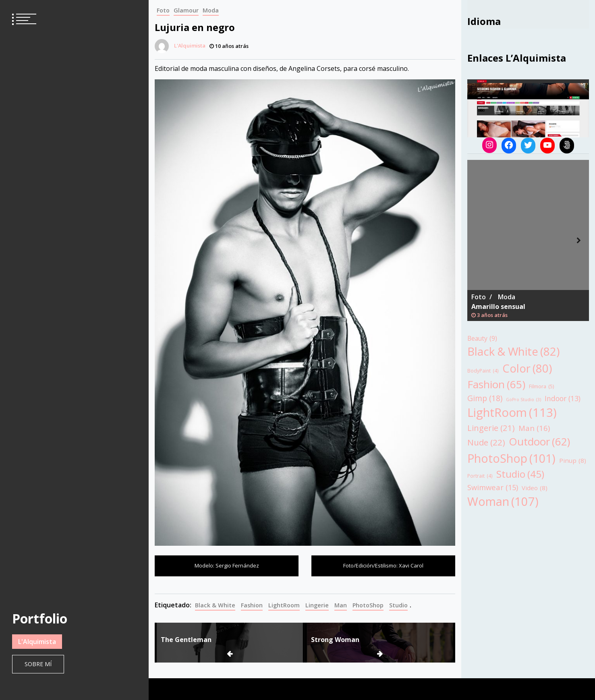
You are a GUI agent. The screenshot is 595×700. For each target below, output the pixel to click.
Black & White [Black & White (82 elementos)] (513, 351)
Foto (163, 10)
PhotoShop (368, 605)
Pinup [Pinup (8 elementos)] (573, 461)
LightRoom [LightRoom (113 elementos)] (512, 413)
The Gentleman (186, 640)
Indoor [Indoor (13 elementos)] (563, 399)
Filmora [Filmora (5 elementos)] (541, 386)
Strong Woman (335, 640)
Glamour (186, 10)
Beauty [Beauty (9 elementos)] (482, 339)
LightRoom (284, 605)
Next (579, 240)
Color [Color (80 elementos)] (527, 368)
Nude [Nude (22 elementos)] (486, 442)
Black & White (215, 605)
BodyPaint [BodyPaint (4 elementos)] (483, 371)
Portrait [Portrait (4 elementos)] (480, 476)
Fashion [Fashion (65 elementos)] (496, 384)
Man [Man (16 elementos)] (534, 428)
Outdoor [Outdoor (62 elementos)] (539, 442)
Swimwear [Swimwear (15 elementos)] (493, 487)
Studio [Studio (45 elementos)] (520, 474)
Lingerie (317, 605)
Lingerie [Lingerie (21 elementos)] (491, 428)
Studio (398, 605)
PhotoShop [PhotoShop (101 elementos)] (511, 458)
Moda (211, 10)
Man (341, 605)
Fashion (252, 605)
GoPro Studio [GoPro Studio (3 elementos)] (523, 400)
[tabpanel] (528, 240)
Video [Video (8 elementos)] (535, 488)
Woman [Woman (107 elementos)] (503, 501)
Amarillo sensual (498, 307)
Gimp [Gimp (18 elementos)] (485, 398)
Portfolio (40, 618)
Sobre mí (38, 664)
